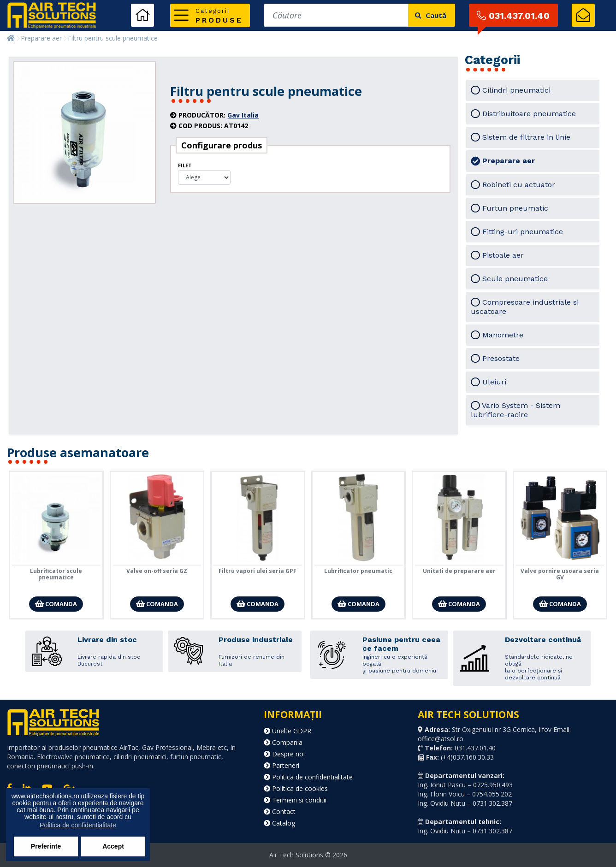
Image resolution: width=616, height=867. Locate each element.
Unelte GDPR (287, 731)
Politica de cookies (296, 788)
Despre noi (284, 754)
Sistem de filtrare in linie (521, 137)
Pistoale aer (497, 255)
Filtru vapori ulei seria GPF (258, 571)
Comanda (56, 604)
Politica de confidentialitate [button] (78, 825)
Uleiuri (489, 382)
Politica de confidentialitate (308, 777)
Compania (283, 742)
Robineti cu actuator (513, 185)
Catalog (279, 823)
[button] (210, 15)
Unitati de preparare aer (459, 571)
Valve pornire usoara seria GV (560, 574)
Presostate (495, 359)
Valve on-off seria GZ (157, 571)
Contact (280, 811)
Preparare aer (41, 38)
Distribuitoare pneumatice (523, 114)
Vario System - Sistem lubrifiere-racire (515, 410)
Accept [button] (113, 846)
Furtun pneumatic (509, 208)
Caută (431, 15)
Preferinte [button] (46, 846)
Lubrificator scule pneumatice (56, 574)
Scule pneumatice (509, 279)
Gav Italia (243, 115)
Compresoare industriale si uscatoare (525, 307)
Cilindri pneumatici (511, 90)
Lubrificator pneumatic (358, 571)
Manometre (497, 335)
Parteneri (281, 765)
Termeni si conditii (295, 800)
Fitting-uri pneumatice (517, 232)
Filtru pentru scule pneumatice (113, 38)
